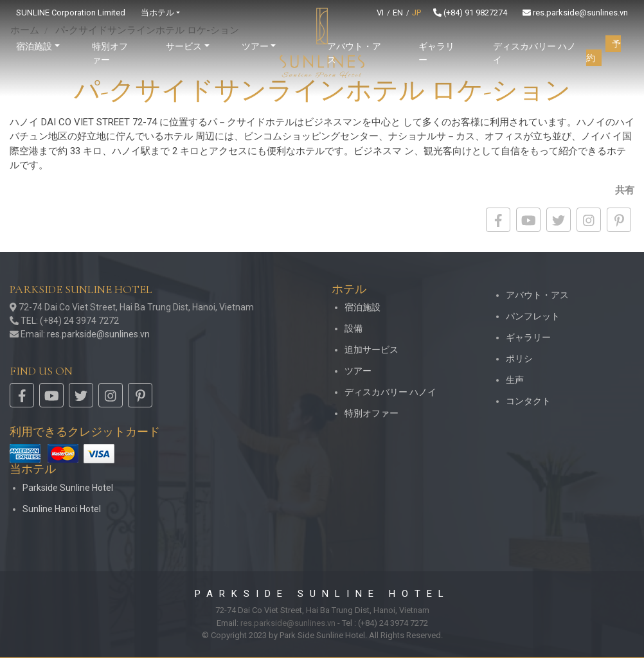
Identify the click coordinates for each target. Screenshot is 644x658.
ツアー (358, 371)
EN (398, 13)
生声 (515, 380)
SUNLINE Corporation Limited (71, 13)
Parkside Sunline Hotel (68, 488)
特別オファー (110, 53)
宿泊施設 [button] (34, 46)
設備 (353, 328)
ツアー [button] (255, 46)
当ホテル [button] (157, 13)
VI (380, 13)
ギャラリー (436, 53)
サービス (184, 46)
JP (416, 13)
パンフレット (533, 316)
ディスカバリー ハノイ (534, 53)
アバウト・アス (354, 53)
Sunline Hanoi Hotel (62, 509)
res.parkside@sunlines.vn (575, 13)
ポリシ (519, 359)
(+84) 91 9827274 (470, 13)
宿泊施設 (362, 307)
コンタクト (528, 401)
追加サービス (371, 350)
